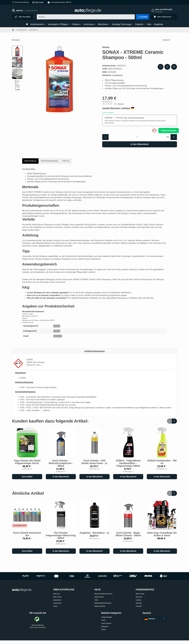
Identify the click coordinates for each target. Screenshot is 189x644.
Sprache (147, 613)
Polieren (76, 24)
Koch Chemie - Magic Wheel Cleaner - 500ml (128, 534)
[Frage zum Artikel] (174, 67)
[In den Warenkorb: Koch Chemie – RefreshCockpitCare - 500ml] (61, 477)
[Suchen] (86, 17)
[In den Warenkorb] (140, 144)
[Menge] (137, 137)
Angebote (158, 24)
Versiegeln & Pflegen (59, 24)
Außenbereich (38, 24)
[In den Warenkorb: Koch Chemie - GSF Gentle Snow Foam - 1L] (94, 477)
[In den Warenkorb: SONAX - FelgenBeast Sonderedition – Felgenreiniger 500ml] (128, 477)
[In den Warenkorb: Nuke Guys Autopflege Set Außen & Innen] (162, 551)
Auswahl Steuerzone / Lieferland (118, 108)
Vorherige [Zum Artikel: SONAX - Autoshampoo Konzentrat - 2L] (16, 40)
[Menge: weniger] (105, 137)
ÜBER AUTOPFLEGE (64, 590)
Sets (149, 24)
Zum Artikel (27, 477)
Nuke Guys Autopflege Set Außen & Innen (162, 534)
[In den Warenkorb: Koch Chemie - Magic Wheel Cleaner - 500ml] (128, 551)
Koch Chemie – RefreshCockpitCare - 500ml (61, 463)
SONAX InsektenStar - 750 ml (162, 462)
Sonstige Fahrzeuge (122, 24)
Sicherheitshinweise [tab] (49, 161)
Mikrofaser (104, 24)
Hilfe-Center (39, 2)
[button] (17, 51)
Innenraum (89, 24)
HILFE (98, 590)
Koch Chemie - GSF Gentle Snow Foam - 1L (95, 462)
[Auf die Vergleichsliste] (167, 67)
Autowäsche (118, 75)
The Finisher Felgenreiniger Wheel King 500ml (61, 535)
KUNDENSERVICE (145, 590)
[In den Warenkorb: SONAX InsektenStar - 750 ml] (162, 477)
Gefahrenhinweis (169, 131)
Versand (121, 104)
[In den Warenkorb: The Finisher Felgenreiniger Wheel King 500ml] (61, 551)
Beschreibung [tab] (30, 161)
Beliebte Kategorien (111, 613)
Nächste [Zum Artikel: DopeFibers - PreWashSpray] (166, 40)
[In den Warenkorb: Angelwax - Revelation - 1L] (94, 551)
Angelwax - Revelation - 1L (94, 533)
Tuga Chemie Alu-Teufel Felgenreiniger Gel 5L (27, 462)
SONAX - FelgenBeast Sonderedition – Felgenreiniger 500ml (128, 463)
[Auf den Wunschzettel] (161, 67)
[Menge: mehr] (174, 137)
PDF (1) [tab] (66, 161)
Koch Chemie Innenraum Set (27, 534)
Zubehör (140, 24)
